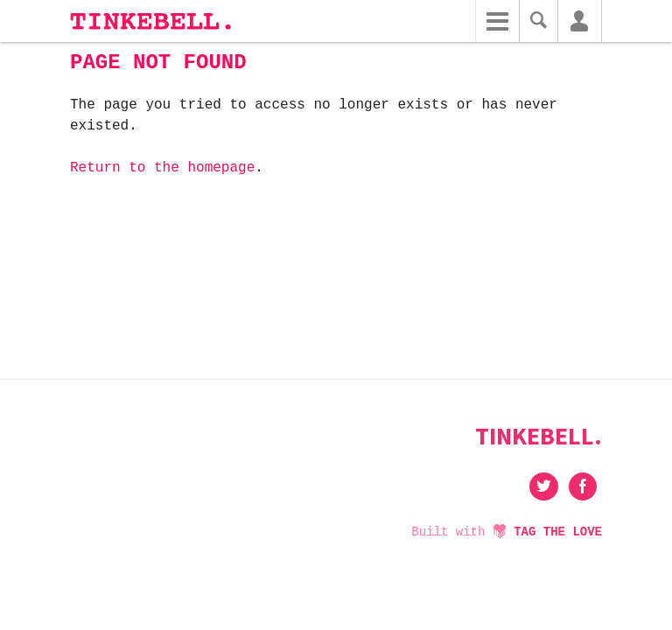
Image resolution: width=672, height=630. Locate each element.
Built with (507, 532)
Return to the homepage (162, 168)
